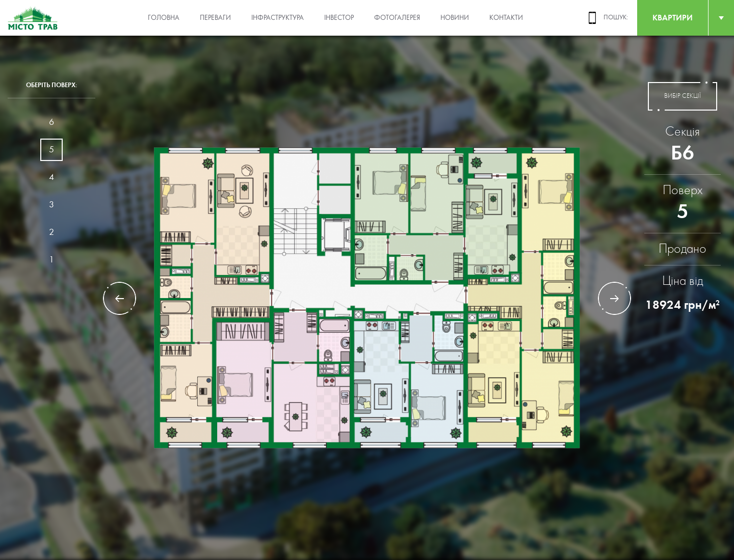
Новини (455, 18)
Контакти (506, 18)
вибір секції (683, 96)
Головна (164, 18)
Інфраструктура (278, 18)
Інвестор (339, 18)
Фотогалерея (397, 18)
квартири (673, 18)
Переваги (215, 18)
